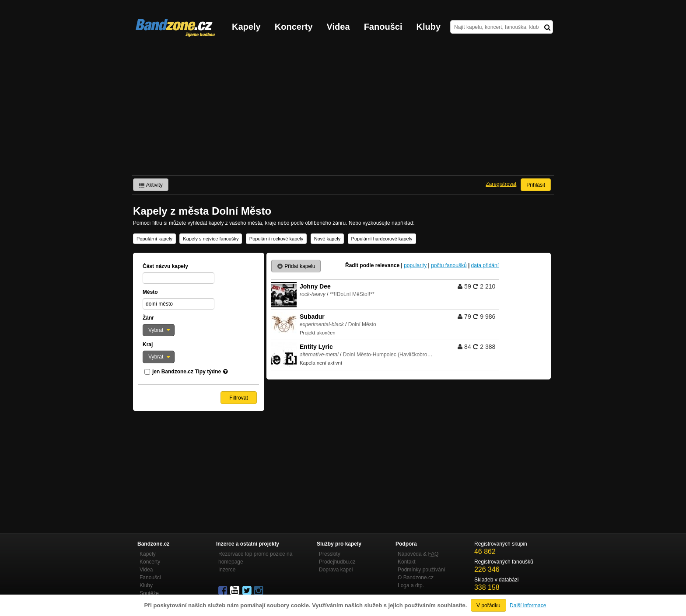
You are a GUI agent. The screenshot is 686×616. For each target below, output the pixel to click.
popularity (415, 265)
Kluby (429, 27)
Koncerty (294, 27)
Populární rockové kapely (276, 239)
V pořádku (488, 606)
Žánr (148, 318)
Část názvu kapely (165, 266)
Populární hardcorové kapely (382, 239)
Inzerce (227, 570)
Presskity (330, 554)
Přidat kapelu (296, 266)
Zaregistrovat (501, 184)
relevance (387, 265)
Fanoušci (383, 27)
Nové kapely (327, 239)
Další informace (528, 606)
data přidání (485, 265)
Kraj (148, 345)
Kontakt (407, 562)
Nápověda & (418, 554)
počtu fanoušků (449, 265)
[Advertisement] (343, 110)
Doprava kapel (336, 570)
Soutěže (149, 593)
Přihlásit (536, 185)
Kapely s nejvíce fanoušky (211, 239)
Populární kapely (154, 239)
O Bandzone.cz (416, 578)
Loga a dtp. (411, 585)
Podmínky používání (422, 570)
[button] (159, 330)
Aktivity (151, 185)
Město (150, 292)
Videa (338, 27)
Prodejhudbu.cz (337, 562)
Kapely (246, 27)
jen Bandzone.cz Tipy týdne (187, 372)
